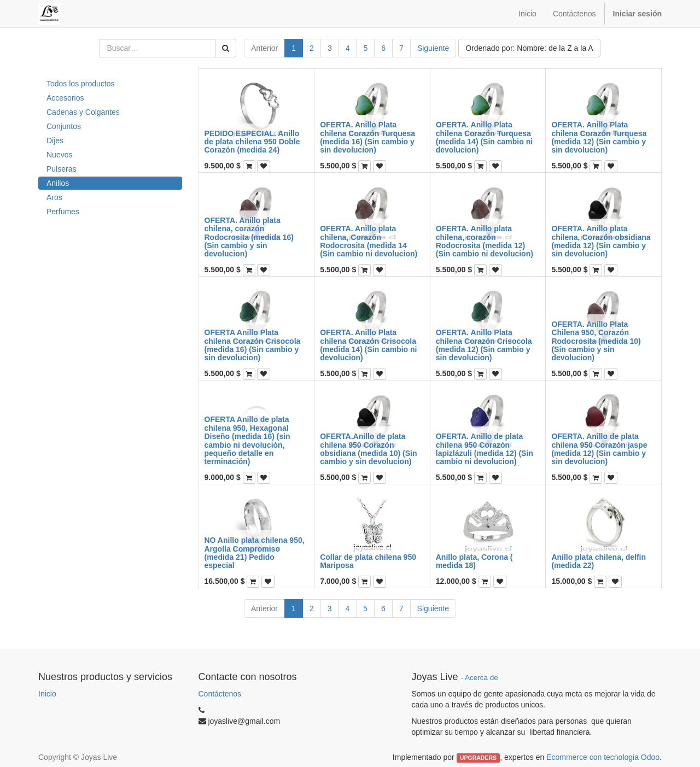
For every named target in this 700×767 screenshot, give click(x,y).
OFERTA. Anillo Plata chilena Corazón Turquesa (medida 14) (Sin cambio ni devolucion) (484, 137)
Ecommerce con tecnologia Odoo (603, 757)
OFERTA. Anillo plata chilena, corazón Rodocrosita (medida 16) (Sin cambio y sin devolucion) (249, 237)
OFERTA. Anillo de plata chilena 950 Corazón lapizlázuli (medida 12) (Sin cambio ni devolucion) (485, 449)
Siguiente (433, 48)
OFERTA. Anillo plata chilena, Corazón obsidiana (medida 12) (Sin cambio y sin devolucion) (601, 241)
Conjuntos (64, 126)
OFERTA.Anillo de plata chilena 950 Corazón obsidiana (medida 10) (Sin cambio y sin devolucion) (368, 449)
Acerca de (482, 678)
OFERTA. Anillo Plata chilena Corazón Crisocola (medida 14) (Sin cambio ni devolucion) (368, 345)
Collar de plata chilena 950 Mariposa (368, 561)
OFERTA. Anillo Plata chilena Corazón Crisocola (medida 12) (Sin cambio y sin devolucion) (484, 345)
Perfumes (63, 212)
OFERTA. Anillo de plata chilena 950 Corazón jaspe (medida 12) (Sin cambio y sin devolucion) (599, 449)
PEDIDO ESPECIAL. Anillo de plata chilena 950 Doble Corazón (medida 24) (252, 142)
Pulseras (61, 169)
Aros (54, 197)
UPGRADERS (478, 758)
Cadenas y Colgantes (83, 112)
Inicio (47, 694)
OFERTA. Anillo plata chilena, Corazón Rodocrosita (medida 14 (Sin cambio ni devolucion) (369, 241)
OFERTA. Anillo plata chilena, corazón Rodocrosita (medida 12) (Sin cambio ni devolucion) (485, 241)
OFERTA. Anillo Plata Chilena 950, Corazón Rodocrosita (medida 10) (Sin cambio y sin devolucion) (596, 341)
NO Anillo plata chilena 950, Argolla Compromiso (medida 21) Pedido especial (255, 553)
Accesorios (65, 98)
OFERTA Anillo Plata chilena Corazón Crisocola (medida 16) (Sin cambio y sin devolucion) (253, 345)
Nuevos (59, 155)
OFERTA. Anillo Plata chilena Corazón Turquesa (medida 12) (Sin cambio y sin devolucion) (599, 137)
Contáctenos (220, 694)
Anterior (264, 48)
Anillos (58, 183)
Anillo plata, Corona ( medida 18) (474, 561)
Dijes (55, 140)
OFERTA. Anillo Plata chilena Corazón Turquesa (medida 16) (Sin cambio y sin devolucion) (367, 137)
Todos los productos (81, 84)
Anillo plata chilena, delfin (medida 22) (599, 561)
